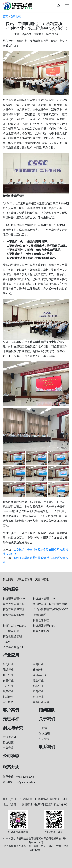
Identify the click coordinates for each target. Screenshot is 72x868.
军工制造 (8, 702)
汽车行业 (8, 691)
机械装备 (8, 697)
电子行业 (8, 686)
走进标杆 (11, 719)
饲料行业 (38, 691)
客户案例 (11, 710)
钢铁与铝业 (40, 675)
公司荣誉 (44, 739)
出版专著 (8, 748)
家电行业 (38, 664)
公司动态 (16, 17)
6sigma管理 (39, 615)
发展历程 (44, 734)
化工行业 (8, 675)
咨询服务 (11, 589)
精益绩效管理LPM (44, 626)
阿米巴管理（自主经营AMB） (51, 604)
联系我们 (47, 747)
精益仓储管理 (41, 620)
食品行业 (8, 681)
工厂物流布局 (11, 631)
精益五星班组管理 (14, 609)
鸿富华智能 (42, 579)
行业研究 (8, 742)
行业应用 (11, 655)
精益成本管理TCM (44, 599)
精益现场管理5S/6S (14, 599)
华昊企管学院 (24, 579)
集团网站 (8, 579)
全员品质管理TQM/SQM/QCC (50, 609)
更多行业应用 (41, 702)
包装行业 (38, 686)
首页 (5, 17)
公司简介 (44, 728)
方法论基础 (10, 737)
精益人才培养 (41, 631)
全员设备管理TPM (14, 604)
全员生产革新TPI (13, 647)
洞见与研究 (13, 728)
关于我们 (47, 719)
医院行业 (38, 697)
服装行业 (38, 681)
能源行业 (8, 670)
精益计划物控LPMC (15, 626)
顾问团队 (47, 710)
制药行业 (8, 664)
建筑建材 (38, 670)
